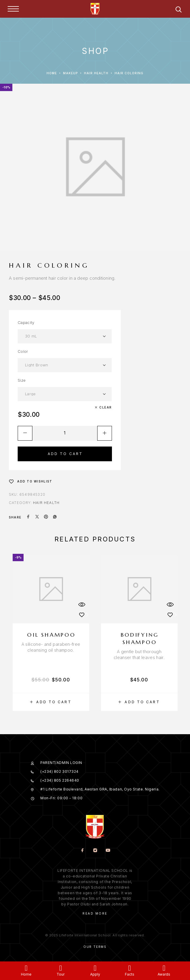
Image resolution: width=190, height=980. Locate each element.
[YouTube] (108, 851)
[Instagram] (95, 851)
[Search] (179, 10)
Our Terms (95, 947)
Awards (164, 974)
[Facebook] (82, 851)
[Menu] (13, 9)
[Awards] (164, 968)
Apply (95, 974)
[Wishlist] (30, 481)
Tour (61, 974)
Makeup (70, 73)
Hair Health (96, 73)
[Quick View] (82, 605)
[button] (51, 702)
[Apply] (95, 968)
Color (23, 351)
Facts (130, 974)
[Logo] (95, 9)
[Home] (26, 968)
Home (52, 73)
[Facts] (129, 968)
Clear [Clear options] (106, 407)
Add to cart (65, 454)
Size (22, 380)
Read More (95, 913)
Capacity (26, 322)
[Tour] (61, 968)
